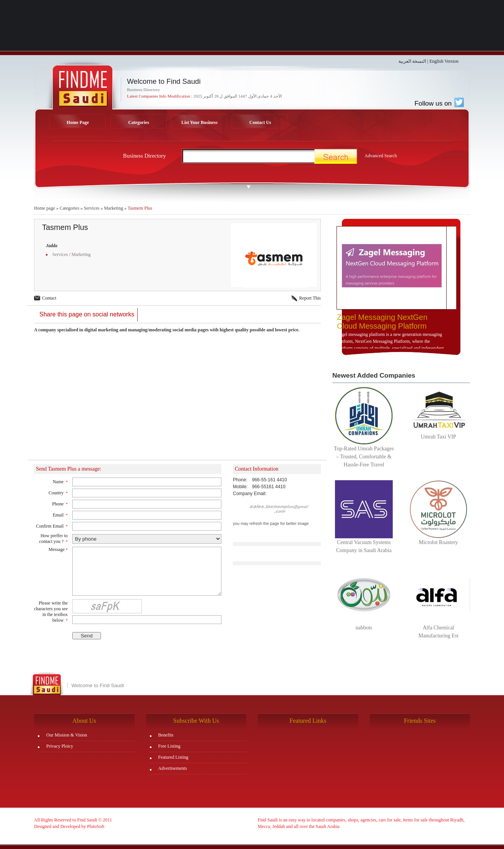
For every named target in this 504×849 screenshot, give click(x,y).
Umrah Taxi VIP (438, 437)
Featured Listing (173, 757)
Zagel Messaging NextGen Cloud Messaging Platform (382, 322)
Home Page (78, 122)
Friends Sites (420, 721)
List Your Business (199, 122)
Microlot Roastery (438, 542)
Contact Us (260, 122)
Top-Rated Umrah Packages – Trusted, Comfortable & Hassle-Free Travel (364, 457)
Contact (49, 298)
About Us (84, 721)
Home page (45, 208)
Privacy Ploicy (60, 746)
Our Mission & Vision (67, 735)
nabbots (364, 628)
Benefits (166, 735)
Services (92, 208)
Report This (310, 298)
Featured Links (308, 721)
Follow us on (439, 103)
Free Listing (169, 746)
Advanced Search (380, 156)
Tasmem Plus (140, 208)
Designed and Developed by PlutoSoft (69, 826)
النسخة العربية (412, 61)
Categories (139, 122)
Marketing (114, 208)
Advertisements (173, 768)
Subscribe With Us (196, 721)
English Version (444, 61)
